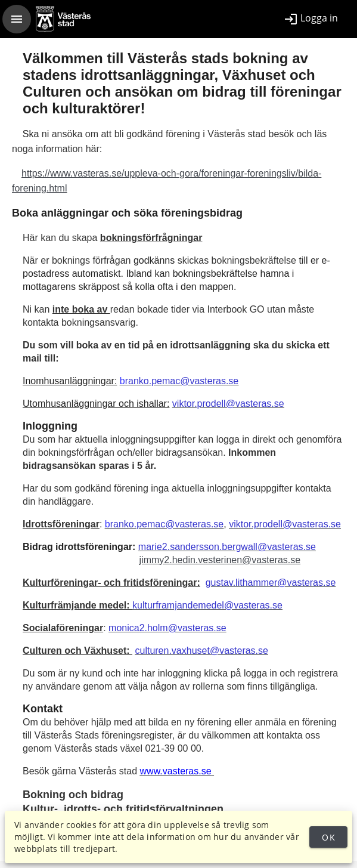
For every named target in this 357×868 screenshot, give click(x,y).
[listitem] (311, 19)
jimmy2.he (161, 560)
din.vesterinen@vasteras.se (242, 560)
